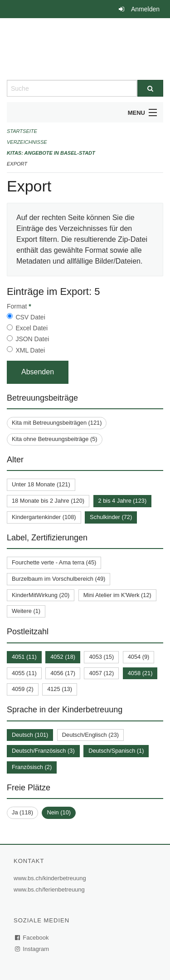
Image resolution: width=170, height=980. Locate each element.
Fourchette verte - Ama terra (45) (54, 562)
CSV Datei (30, 317)
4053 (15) (101, 657)
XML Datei (30, 350)
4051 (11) (24, 657)
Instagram (32, 949)
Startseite (22, 131)
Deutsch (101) (30, 735)
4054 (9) (139, 657)
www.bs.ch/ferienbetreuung (50, 889)
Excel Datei (32, 328)
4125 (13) (60, 689)
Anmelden (145, 9)
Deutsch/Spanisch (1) (116, 751)
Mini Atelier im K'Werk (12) (117, 595)
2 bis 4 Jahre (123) (123, 501)
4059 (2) (23, 689)
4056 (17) (63, 673)
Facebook (32, 938)
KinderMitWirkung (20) (41, 595)
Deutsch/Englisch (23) (90, 735)
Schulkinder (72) (111, 517)
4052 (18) (63, 657)
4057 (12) (101, 673)
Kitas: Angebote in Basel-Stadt (51, 153)
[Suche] (151, 88)
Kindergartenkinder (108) (44, 517)
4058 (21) (140, 673)
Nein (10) (59, 812)
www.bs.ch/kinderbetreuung (51, 878)
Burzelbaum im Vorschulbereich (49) (58, 579)
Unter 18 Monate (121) (41, 484)
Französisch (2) (32, 767)
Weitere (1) (26, 611)
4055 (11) (24, 673)
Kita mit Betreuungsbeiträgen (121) (57, 423)
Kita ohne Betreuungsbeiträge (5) (55, 439)
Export (17, 164)
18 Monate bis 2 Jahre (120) (48, 501)
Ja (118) (22, 812)
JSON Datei (32, 339)
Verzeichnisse (27, 142)
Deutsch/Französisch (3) (43, 751)
